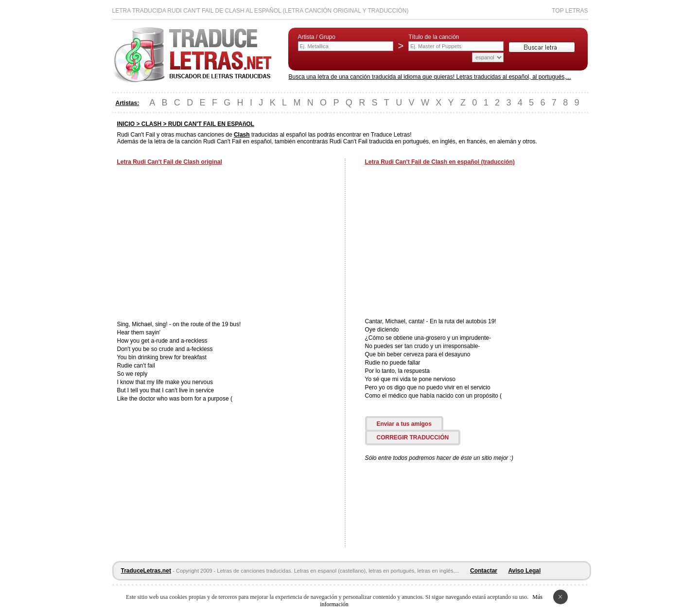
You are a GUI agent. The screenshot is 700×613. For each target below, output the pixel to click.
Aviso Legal (524, 571)
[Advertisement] (199, 244)
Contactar (484, 571)
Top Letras (570, 11)
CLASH (151, 124)
